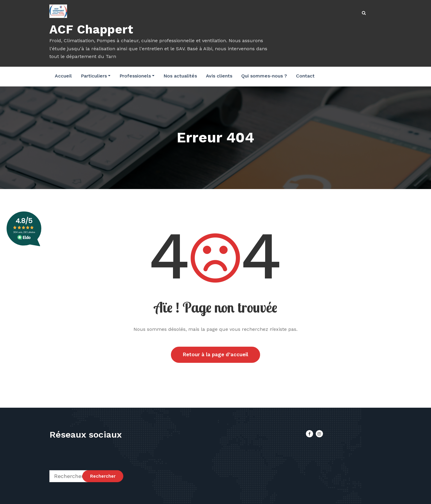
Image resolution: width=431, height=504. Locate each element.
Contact (305, 76)
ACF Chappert (91, 29)
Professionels (137, 76)
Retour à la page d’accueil (215, 355)
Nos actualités (180, 76)
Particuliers (96, 76)
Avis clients (219, 76)
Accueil (63, 76)
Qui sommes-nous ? (264, 76)
